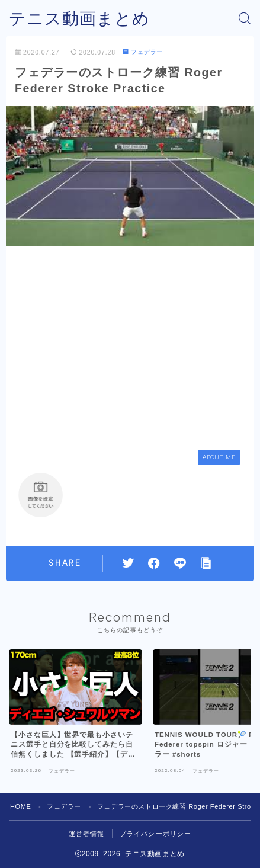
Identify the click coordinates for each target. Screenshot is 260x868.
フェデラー (143, 52)
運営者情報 (87, 834)
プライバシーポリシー (156, 834)
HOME (20, 806)
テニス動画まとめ (79, 19)
